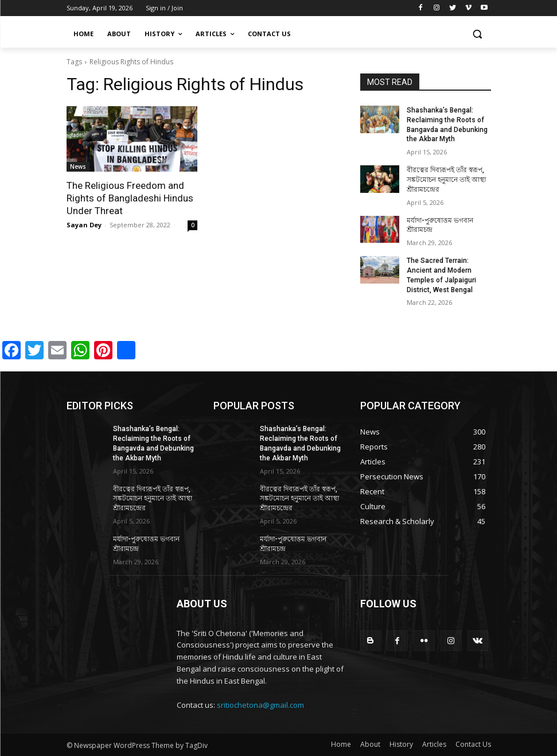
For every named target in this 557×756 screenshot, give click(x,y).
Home (341, 744)
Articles (434, 744)
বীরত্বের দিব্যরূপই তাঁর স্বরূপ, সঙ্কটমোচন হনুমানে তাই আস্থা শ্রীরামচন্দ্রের (446, 180)
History (401, 744)
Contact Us (473, 744)
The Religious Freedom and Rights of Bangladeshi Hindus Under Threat (130, 198)
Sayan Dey (84, 225)
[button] (478, 34)
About (370, 744)
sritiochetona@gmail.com (260, 705)
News (78, 166)
